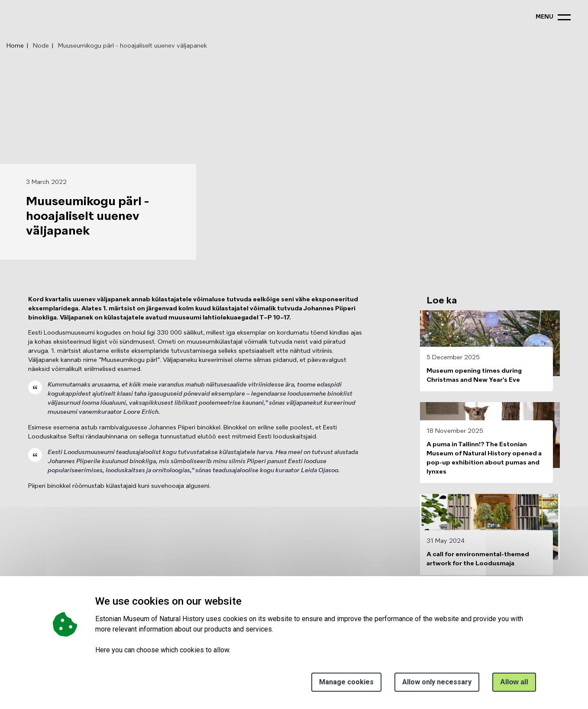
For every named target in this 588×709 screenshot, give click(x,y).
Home (15, 46)
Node (41, 46)
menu (544, 17)
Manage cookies (346, 682)
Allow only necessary (437, 682)
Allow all (514, 682)
